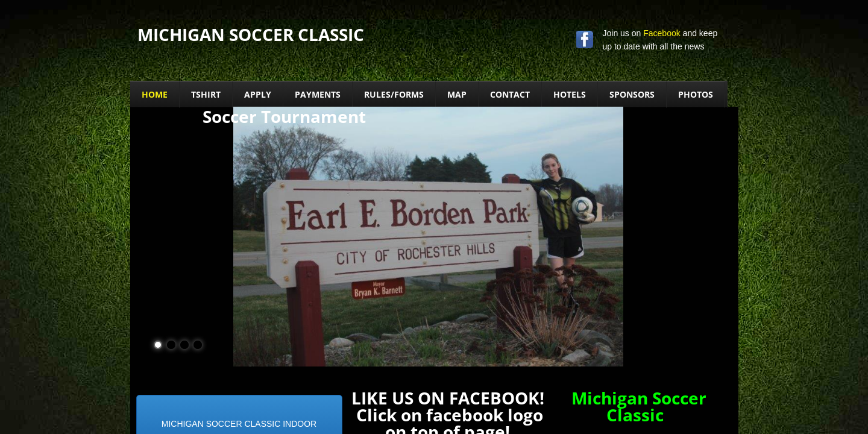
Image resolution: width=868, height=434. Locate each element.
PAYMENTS (318, 94)
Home (155, 94)
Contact (510, 94)
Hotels (570, 94)
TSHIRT (206, 94)
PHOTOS (696, 94)
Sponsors (632, 94)
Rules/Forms (394, 94)
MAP (457, 94)
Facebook (662, 33)
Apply (258, 94)
